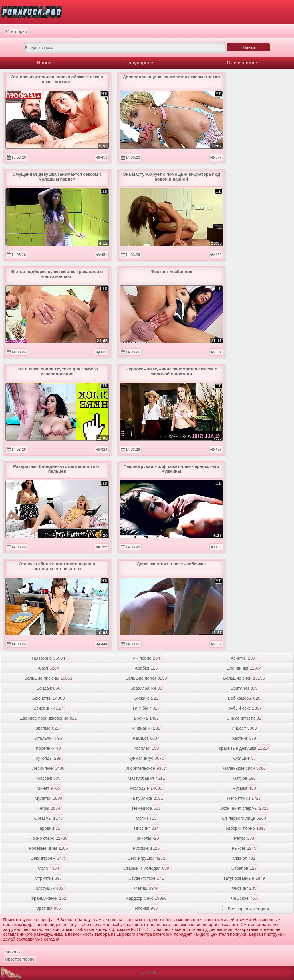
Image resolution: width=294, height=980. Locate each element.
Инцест (245, 728)
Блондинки (245, 668)
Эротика (49, 908)
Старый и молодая (147, 868)
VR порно (147, 658)
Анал (49, 668)
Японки (147, 908)
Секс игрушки (147, 858)
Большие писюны (49, 678)
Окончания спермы (245, 808)
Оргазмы (49, 818)
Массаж (49, 778)
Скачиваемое (242, 63)
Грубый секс (245, 708)
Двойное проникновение (49, 718)
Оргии (147, 818)
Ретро (245, 838)
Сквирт (245, 858)
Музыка (245, 788)
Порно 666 (147, 972)
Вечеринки (49, 708)
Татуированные (245, 878)
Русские (147, 848)
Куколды (49, 758)
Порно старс (49, 838)
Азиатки (245, 658)
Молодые (147, 788)
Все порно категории (245, 908)
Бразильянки (147, 688)
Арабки (147, 668)
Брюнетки (49, 698)
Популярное (139, 63)
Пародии (49, 828)
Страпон (245, 868)
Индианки (147, 728)
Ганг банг (147, 708)
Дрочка (147, 718)
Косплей (147, 748)
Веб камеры (245, 698)
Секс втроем (49, 858)
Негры (49, 808)
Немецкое (147, 808)
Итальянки (49, 738)
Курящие (245, 758)
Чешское (245, 898)
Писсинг (147, 828)
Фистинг (245, 888)
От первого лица (245, 818)
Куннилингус (147, 758)
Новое (44, 63)
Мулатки (49, 798)
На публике (147, 798)
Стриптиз (49, 878)
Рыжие (245, 848)
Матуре (245, 778)
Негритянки (245, 798)
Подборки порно (245, 828)
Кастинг (245, 738)
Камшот (147, 738)
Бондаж (49, 688)
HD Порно (49, 658)
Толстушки (49, 888)
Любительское (147, 768)
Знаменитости (245, 718)
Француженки (49, 898)
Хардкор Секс (147, 898)
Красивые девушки (245, 748)
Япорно (12, 952)
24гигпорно (16, 31)
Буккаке (147, 698)
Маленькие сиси (245, 768)
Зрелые (49, 728)
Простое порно (20, 959)
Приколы (147, 838)
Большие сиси (245, 678)
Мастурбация (147, 778)
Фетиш (147, 888)
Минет (49, 788)
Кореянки (49, 748)
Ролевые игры (49, 848)
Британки (245, 688)
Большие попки (147, 678)
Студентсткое (147, 878)
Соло (49, 868)
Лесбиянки (49, 768)
